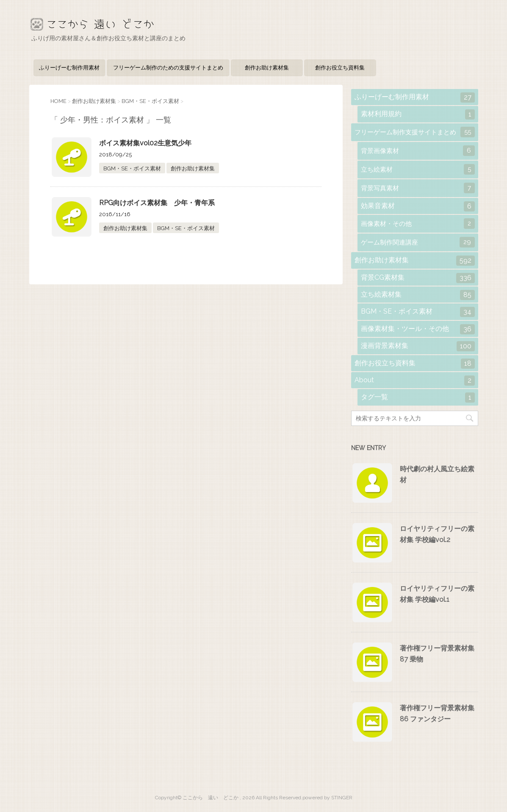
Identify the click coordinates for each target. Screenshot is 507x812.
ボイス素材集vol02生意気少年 (145, 143)
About (415, 381)
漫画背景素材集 (418, 346)
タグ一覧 (418, 398)
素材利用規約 (418, 114)
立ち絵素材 (418, 169)
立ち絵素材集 (418, 295)
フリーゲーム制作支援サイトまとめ (415, 132)
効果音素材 (418, 206)
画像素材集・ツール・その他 (418, 329)
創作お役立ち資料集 (340, 68)
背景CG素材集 (418, 278)
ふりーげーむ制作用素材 (69, 68)
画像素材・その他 (418, 224)
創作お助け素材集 (267, 68)
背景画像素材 (418, 151)
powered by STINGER (327, 798)
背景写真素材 (418, 188)
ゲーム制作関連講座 (418, 242)
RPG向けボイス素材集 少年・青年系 (157, 203)
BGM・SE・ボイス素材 (132, 168)
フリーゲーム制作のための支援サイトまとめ (168, 68)
